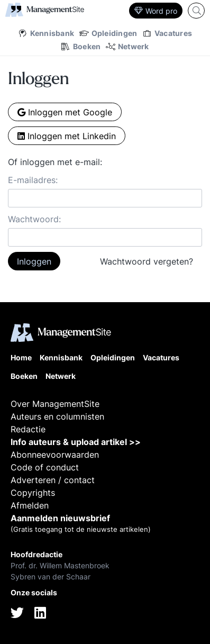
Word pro (156, 11)
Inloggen (34, 261)
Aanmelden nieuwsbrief (60, 518)
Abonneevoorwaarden (55, 455)
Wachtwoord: (34, 219)
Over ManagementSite (55, 404)
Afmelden (30, 505)
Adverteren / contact (53, 480)
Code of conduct (45, 467)
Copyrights (33, 493)
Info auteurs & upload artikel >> (76, 442)
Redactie (28, 429)
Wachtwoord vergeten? (147, 261)
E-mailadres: (33, 180)
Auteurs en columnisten (57, 416)
